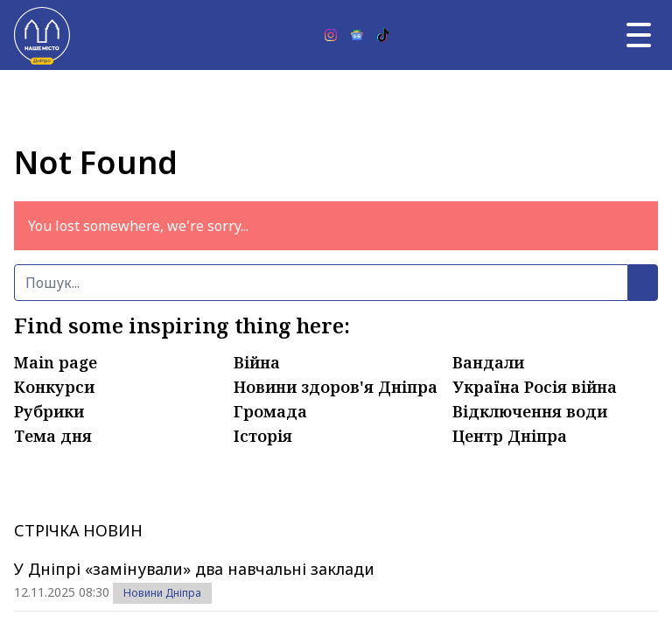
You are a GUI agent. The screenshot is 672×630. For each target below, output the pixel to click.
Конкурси (54, 387)
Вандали (488, 362)
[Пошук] (321, 283)
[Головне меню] (639, 35)
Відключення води (530, 411)
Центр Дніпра (510, 436)
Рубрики (49, 411)
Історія (263, 436)
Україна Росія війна (535, 387)
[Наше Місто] (42, 35)
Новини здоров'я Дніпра (336, 387)
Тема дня (53, 436)
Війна (257, 362)
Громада (270, 411)
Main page (56, 362)
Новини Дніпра (162, 593)
